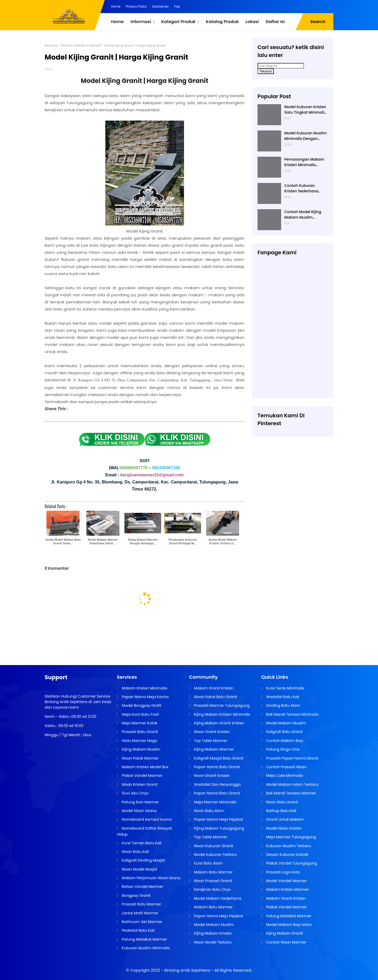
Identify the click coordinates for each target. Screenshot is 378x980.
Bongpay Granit (136, 895)
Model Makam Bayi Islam (288, 925)
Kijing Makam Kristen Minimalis (222, 714)
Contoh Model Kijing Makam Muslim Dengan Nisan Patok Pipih (303, 215)
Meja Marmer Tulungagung (291, 837)
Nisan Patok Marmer (140, 758)
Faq (177, 6)
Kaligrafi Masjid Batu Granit (218, 758)
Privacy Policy (136, 6)
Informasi (141, 22)
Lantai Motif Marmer (140, 913)
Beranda (51, 46)
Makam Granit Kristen (213, 688)
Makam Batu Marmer (213, 872)
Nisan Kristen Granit (139, 784)
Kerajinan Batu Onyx (212, 889)
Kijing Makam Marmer (213, 749)
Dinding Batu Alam (283, 705)
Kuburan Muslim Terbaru (288, 846)
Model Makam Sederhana (217, 898)
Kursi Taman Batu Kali (141, 843)
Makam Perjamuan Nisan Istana (151, 878)
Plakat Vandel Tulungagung (291, 863)
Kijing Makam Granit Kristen (219, 723)
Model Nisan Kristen (283, 828)
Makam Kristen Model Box (145, 767)
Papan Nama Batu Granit (216, 767)
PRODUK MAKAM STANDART (81, 46)
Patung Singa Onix (282, 749)
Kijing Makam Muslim (141, 749)
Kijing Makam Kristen (212, 933)
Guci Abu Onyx (135, 793)
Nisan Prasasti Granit (212, 881)
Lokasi (252, 22)
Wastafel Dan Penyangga (217, 784)
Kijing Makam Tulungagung (219, 828)
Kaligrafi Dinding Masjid (143, 860)
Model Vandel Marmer (286, 881)
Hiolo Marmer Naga (139, 741)
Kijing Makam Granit (284, 933)
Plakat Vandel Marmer (142, 776)
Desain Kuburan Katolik (287, 855)
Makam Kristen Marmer (287, 889)
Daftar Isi (275, 22)
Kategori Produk (178, 22)
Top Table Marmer (210, 741)
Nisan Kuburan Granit (213, 846)
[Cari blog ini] (281, 66)
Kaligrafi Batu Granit (284, 732)
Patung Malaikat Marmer (144, 939)
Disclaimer (161, 6)
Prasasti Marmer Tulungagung (221, 705)
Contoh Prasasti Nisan (286, 767)
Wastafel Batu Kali (282, 697)
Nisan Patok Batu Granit (215, 697)
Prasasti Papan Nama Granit (292, 758)
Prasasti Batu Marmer (141, 904)
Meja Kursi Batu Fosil (140, 714)
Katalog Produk (222, 22)
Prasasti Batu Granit (139, 732)
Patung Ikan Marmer (140, 802)
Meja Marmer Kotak (139, 723)
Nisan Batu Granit (282, 802)
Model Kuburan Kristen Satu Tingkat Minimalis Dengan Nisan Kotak (305, 110)
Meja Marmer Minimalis (215, 802)
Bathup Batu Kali (281, 811)
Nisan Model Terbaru (212, 942)
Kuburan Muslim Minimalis (145, 948)
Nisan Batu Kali (135, 852)
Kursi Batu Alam (208, 863)
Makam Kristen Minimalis (144, 688)
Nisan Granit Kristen (211, 732)
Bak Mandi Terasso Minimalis (292, 714)
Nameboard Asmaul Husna (146, 819)
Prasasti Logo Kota (282, 872)
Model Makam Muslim (213, 925)
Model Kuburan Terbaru (215, 855)
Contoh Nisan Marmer (286, 942)
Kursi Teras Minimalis (285, 688)
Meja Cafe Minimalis (284, 776)
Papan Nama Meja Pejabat (218, 819)
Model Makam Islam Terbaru (292, 784)
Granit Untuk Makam (284, 819)
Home (116, 6)
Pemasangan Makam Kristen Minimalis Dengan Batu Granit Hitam (304, 162)
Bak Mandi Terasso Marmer (290, 793)
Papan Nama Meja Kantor (145, 697)
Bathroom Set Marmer (141, 922)
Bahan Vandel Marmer (142, 887)
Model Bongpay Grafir (141, 705)
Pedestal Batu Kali (138, 930)
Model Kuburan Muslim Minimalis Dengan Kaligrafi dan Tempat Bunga (306, 136)
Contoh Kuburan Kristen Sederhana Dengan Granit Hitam (304, 188)
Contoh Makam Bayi (284, 741)
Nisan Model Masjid (139, 869)
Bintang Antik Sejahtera (187, 970)
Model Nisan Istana (139, 811)
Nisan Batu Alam (209, 811)
